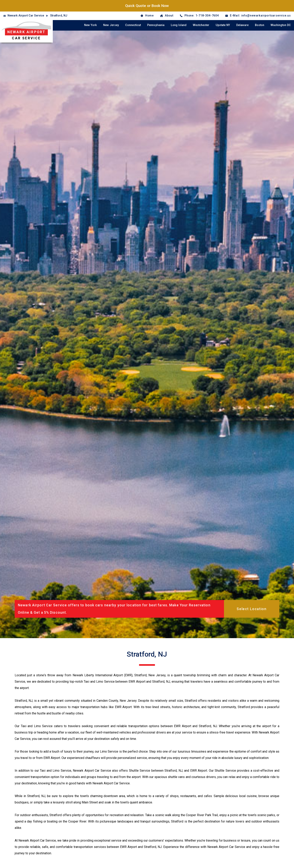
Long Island (179, 25)
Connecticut (133, 25)
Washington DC (281, 25)
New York (90, 25)
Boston (260, 25)
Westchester (201, 25)
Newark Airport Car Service (26, 16)
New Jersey (111, 25)
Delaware (242, 25)
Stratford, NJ (59, 16)
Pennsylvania (156, 25)
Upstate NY (223, 25)
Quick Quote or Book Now (147, 6)
